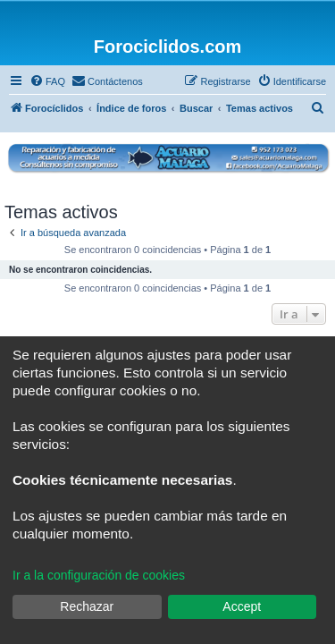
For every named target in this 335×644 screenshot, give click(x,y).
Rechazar (87, 606)
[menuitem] (47, 81)
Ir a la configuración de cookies (99, 575)
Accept (242, 606)
